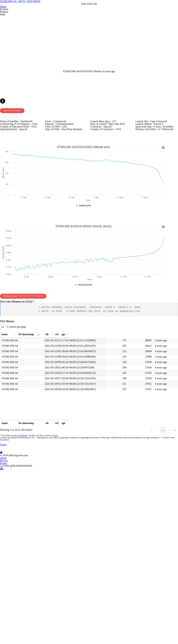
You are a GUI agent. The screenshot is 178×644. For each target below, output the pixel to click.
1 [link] (117, 522)
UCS (60, 529)
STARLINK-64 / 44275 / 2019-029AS (89, 23)
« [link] (105, 522)
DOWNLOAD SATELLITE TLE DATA (31, 372)
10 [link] (157, 522)
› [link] (163, 522)
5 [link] (141, 522)
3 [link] (129, 522)
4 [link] (135, 522)
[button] (35, 423)
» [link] (169, 522)
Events (97, 609)
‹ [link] (111, 522)
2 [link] (123, 522)
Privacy (85, 609)
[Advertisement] (89, 72)
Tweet (9, 556)
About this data (19, 169)
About (73, 609)
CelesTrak (27, 529)
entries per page (25, 415)
